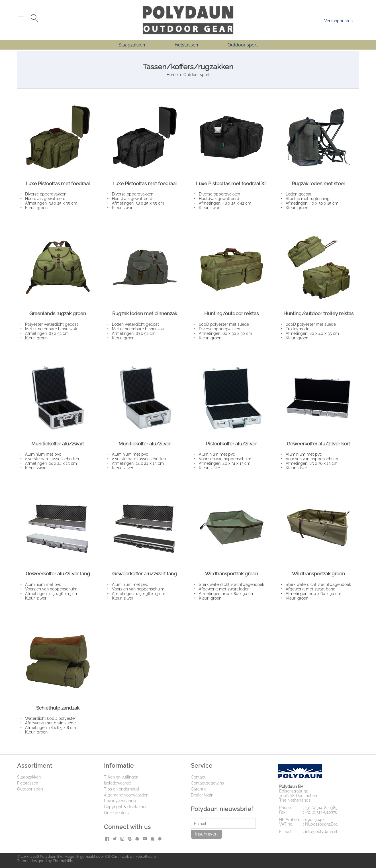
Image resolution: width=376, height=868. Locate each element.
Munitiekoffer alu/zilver (145, 444)
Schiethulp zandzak (58, 708)
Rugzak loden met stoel (318, 184)
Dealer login (202, 795)
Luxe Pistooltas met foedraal (58, 184)
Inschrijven (206, 834)
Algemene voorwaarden (126, 795)
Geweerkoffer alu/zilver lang (58, 574)
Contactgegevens (207, 783)
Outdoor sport (243, 45)
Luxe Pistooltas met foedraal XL (232, 184)
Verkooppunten (338, 21)
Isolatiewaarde (117, 783)
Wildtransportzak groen (232, 574)
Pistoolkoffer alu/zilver (231, 444)
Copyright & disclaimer (125, 807)
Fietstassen (186, 45)
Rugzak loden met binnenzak (145, 313)
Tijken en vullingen (121, 777)
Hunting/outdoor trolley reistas (318, 313)
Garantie (199, 789)
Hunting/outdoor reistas (231, 313)
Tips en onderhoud (121, 789)
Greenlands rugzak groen (58, 313)
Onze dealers (116, 813)
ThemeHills (63, 861)
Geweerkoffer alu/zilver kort (318, 444)
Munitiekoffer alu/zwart (58, 444)
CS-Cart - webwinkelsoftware (131, 856)
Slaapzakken (132, 45)
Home (172, 75)
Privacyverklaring (120, 801)
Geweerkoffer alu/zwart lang (145, 574)
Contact (198, 777)
